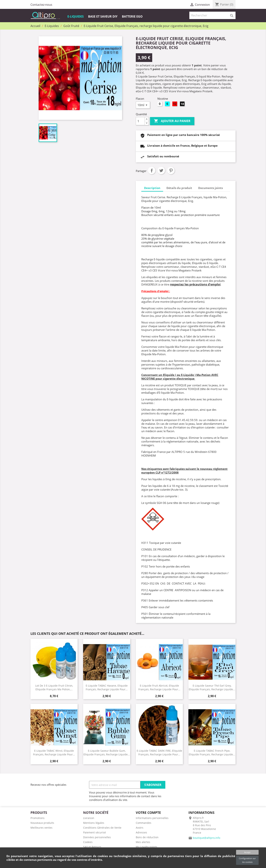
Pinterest (171, 170)
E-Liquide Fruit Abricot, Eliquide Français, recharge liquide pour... (159, 687)
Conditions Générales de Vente (102, 828)
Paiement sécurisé (94, 832)
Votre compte (148, 813)
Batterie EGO (132, 16)
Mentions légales (94, 823)
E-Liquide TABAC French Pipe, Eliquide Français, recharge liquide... (212, 752)
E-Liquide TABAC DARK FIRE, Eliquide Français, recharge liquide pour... (159, 752)
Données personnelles (97, 837)
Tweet (161, 170)
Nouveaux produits (42, 823)
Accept (247, 852)
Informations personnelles (152, 818)
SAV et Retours (92, 847)
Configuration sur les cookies (247, 860)
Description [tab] (152, 188)
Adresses (141, 832)
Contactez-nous (41, 5)
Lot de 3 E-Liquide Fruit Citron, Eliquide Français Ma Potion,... (54, 687)
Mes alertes (143, 842)
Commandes (144, 823)
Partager (152, 170)
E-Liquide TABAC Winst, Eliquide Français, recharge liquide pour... (54, 752)
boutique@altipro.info (207, 838)
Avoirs (140, 828)
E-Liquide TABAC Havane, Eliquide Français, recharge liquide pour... (107, 687)
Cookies (88, 842)
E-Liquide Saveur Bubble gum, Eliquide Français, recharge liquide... (107, 752)
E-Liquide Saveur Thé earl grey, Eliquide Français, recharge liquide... (212, 687)
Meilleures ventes (41, 828)
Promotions (37, 818)
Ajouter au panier (172, 121)
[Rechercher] (212, 15)
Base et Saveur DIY (103, 16)
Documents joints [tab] (210, 188)
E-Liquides (76, 16)
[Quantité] (140, 121)
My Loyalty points (146, 847)
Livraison (89, 818)
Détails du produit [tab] (179, 188)
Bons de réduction (147, 837)
